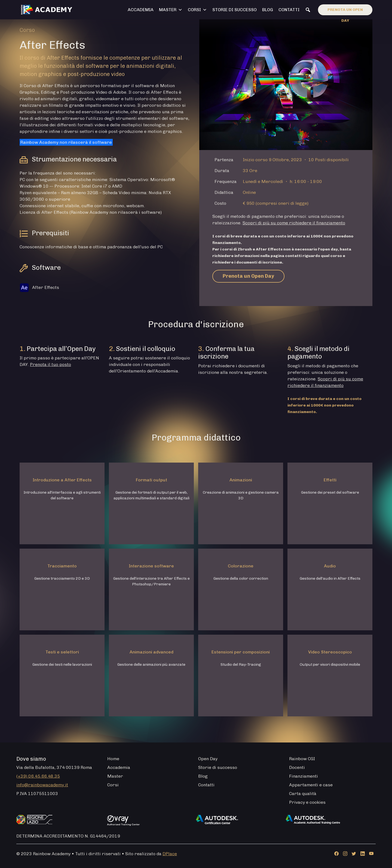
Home (113, 759)
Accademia (141, 10)
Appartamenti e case (311, 785)
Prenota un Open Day (248, 276)
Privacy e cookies (307, 802)
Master (171, 10)
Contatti (289, 10)
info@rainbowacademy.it (42, 785)
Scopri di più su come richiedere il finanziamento (294, 223)
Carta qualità (303, 794)
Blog (268, 10)
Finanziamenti (304, 776)
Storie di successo (235, 10)
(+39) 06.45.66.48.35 (38, 776)
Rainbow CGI (302, 759)
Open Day (208, 759)
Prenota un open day (345, 11)
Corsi (197, 10)
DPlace (170, 854)
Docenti (297, 767)
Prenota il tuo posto (50, 364)
